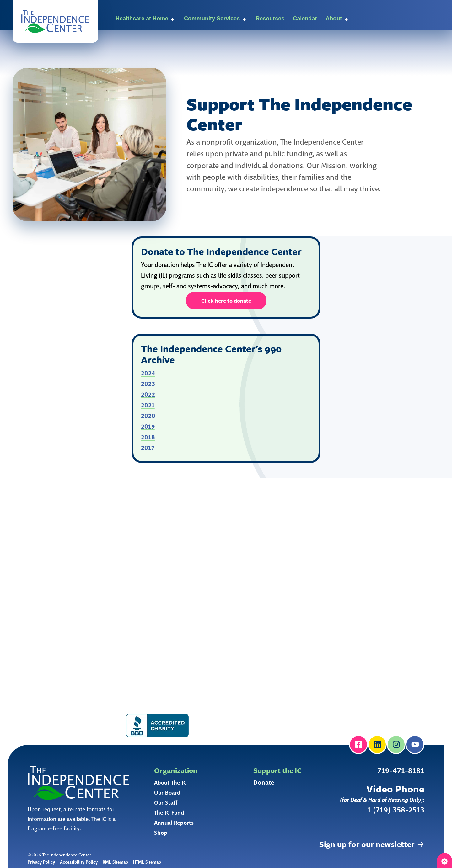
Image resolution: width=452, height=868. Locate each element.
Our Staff (166, 803)
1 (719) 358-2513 (396, 810)
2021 (148, 405)
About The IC (170, 783)
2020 (148, 416)
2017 (148, 448)
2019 (148, 427)
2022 (148, 395)
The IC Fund (169, 813)
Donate (264, 783)
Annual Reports (174, 823)
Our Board (167, 793)
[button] (55, 21)
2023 (148, 384)
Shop (161, 833)
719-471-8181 (401, 771)
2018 (148, 437)
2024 (148, 373)
